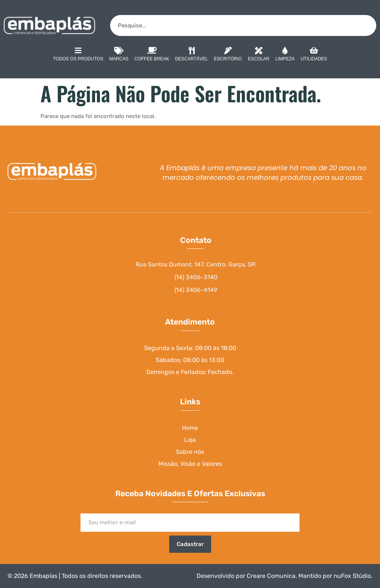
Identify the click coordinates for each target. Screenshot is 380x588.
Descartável (192, 55)
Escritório (228, 55)
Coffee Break (152, 55)
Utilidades (314, 55)
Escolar (259, 55)
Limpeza (285, 55)
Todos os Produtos (78, 54)
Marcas (119, 55)
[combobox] (243, 25)
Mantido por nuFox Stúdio (335, 576)
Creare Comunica (271, 576)
